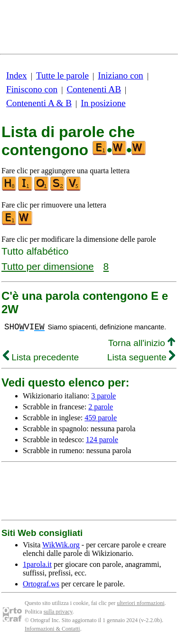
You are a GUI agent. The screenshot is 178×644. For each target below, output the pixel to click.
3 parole (103, 396)
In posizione (103, 103)
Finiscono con (32, 89)
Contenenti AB (94, 89)
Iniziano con (120, 75)
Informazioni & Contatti (52, 629)
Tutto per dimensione (48, 266)
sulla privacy (58, 612)
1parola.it (37, 564)
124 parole (102, 440)
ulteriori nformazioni (141, 603)
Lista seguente (141, 357)
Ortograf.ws (41, 584)
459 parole (101, 418)
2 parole (101, 407)
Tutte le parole (62, 75)
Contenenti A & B (39, 103)
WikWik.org (61, 545)
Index (17, 75)
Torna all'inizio (142, 343)
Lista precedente (41, 357)
